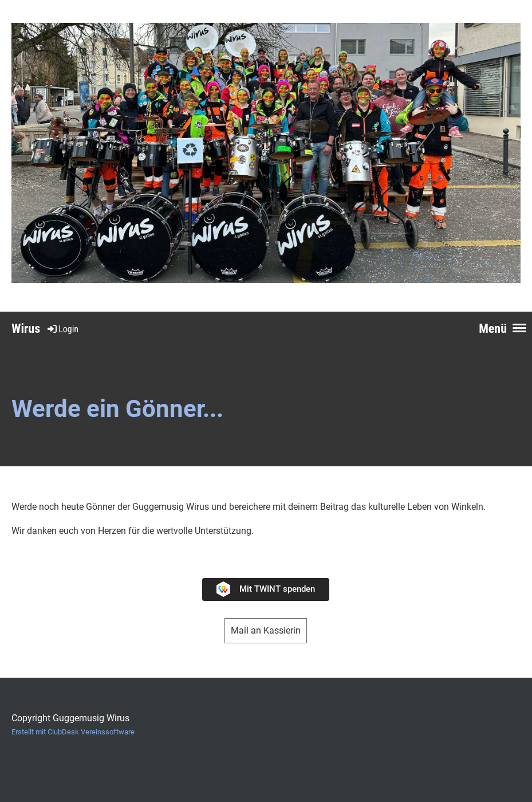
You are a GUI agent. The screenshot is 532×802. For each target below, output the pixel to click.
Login (62, 329)
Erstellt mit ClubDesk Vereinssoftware (73, 732)
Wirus (26, 329)
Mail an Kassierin (266, 630)
